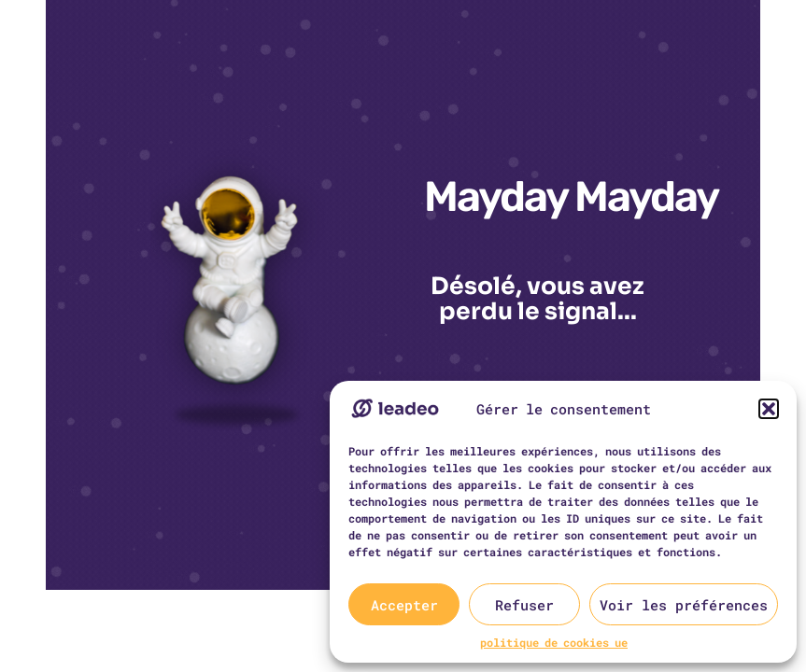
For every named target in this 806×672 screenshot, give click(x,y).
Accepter (404, 605)
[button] (769, 409)
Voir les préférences (684, 605)
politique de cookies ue (554, 642)
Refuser (524, 605)
